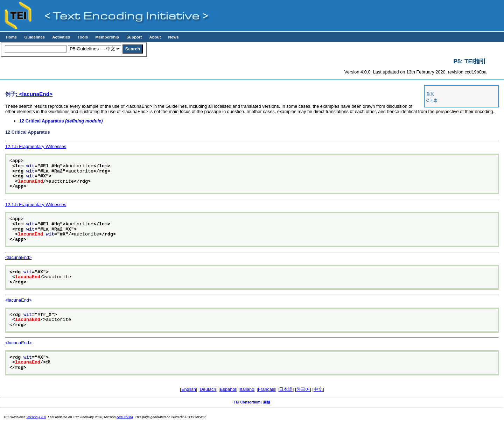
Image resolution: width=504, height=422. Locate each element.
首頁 (430, 94)
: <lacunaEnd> (34, 94)
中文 (318, 389)
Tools (83, 37)
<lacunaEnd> (18, 257)
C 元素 (432, 100)
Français (267, 389)
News (174, 37)
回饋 (267, 402)
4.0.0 (42, 417)
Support (134, 37)
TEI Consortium (247, 402)
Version (32, 417)
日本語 (286, 389)
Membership (107, 37)
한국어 (303, 389)
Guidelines (34, 37)
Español (228, 389)
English (189, 389)
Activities (61, 37)
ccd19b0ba (125, 417)
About (155, 37)
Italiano (247, 389)
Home (11, 37)
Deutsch (208, 389)
